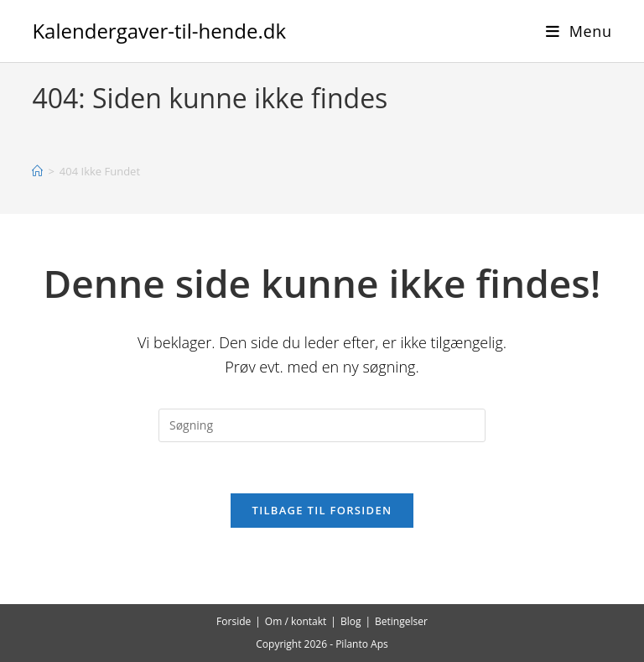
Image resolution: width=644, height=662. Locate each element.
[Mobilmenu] (579, 31)
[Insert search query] (322, 425)
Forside (234, 621)
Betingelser (401, 621)
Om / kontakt (296, 621)
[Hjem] (37, 171)
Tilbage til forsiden (322, 510)
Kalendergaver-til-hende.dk (159, 31)
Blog (351, 621)
